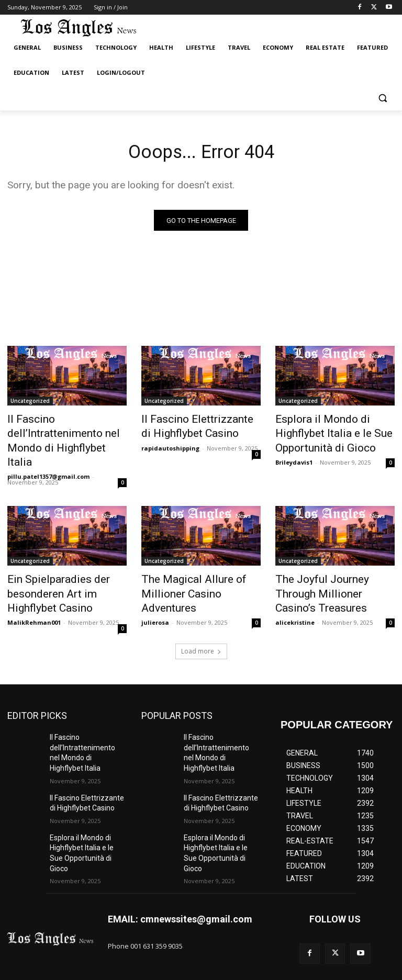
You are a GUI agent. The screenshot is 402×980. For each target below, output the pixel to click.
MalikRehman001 (34, 589)
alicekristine (295, 577)
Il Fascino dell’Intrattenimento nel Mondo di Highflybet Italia (66, 426)
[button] (382, 98)
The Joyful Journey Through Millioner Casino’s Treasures (331, 558)
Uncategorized (30, 403)
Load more (201, 618)
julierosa (155, 577)
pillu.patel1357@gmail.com (48, 445)
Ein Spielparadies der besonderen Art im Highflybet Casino (65, 564)
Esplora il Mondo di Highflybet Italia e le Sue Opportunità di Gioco (334, 432)
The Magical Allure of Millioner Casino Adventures (201, 558)
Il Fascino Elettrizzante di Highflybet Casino (191, 426)
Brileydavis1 (294, 457)
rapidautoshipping (170, 445)
